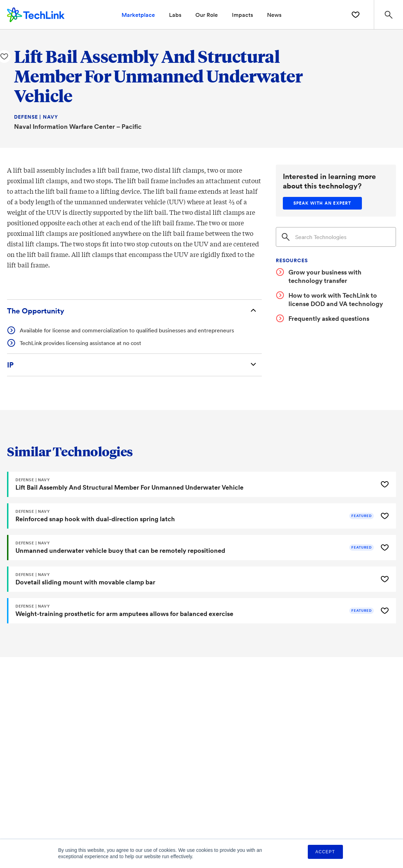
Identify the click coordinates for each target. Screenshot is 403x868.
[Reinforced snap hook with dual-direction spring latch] (192, 516)
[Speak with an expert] (322, 203)
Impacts (242, 15)
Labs (175, 15)
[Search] (336, 237)
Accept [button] (325, 852)
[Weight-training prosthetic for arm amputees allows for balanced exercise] (192, 611)
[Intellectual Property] (134, 365)
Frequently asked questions (329, 318)
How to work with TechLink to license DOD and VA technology (336, 299)
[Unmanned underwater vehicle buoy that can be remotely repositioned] (192, 548)
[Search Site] (388, 15)
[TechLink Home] (36, 14)
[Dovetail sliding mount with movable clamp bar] (192, 579)
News (274, 15)
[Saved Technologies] (356, 15)
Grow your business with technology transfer (325, 276)
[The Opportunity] (134, 311)
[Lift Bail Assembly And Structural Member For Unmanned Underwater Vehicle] (192, 484)
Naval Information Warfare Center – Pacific (78, 126)
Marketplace (138, 15)
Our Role (207, 15)
